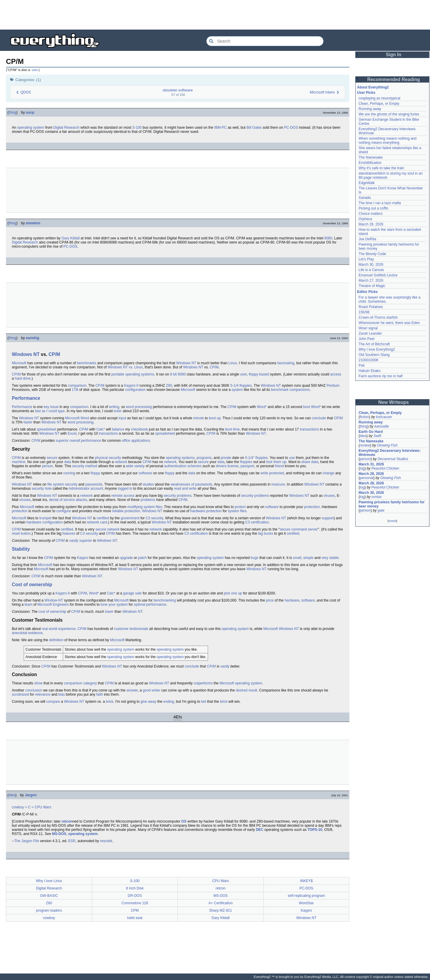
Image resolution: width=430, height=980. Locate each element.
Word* (262, 407)
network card (97, 522)
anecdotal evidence (27, 633)
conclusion (34, 690)
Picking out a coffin (374, 208)
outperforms (203, 683)
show (38, 683)
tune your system (114, 605)
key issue (51, 407)
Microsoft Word (77, 418)
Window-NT (54, 600)
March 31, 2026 (371, 464)
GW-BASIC (49, 896)
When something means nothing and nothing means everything (387, 141)
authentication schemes (183, 466)
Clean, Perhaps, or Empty (379, 104)
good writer (152, 690)
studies (148, 484)
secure (52, 458)
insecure (278, 484)
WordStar (306, 903)
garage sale (133, 593)
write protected (272, 473)
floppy (95, 473)
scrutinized (20, 694)
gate (381, 510)
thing (12, 112)
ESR (72, 841)
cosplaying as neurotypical (379, 98)
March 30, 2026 (371, 265)
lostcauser (384, 417)
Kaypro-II (131, 386)
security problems (178, 496)
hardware (292, 600)
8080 (328, 238)
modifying (135, 507)
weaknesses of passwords (191, 484)
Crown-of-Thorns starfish (378, 317)
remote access (123, 496)
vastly (225, 666)
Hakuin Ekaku (370, 371)
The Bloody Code (372, 254)
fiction (364, 417)
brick (110, 702)
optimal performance (150, 605)
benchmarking (165, 600)
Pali (362, 365)
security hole (42, 489)
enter (118, 411)
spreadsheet (47, 429)
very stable (330, 558)
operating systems (140, 374)
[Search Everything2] (265, 41)
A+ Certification (220, 903)
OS (184, 821)
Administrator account (86, 489)
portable (118, 374)
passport (247, 466)
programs (204, 458)
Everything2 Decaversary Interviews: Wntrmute (390, 453)
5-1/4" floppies (256, 458)
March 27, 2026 (371, 281)
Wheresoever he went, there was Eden (389, 323)
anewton (33, 223)
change (329, 473)
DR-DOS (135, 896)
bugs (255, 558)
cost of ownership (52, 612)
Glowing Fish (387, 445)
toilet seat (135, 918)
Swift (377, 436)
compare (53, 702)
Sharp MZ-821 (221, 910)
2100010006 (369, 360)
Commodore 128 (135, 903)
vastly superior (80, 541)
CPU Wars (43, 807)
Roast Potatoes (371, 307)
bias (62, 694)
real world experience (59, 629)
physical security (108, 458)
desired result (247, 690)
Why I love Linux (49, 881)
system (237, 390)
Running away (370, 109)
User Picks (366, 93)
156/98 (364, 312)
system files (153, 507)
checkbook (139, 429)
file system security (62, 484)
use (292, 458)
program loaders (49, 910)
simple (308, 558)
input (122, 418)
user (35, 70)
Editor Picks (367, 292)
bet (204, 702)
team (29, 605)
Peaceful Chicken (385, 468)
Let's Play (366, 259)
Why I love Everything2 (377, 349)
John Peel (366, 339)
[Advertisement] (215, 15)
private (226, 458)
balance (118, 429)
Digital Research (66, 128)
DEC (259, 830)
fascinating (286, 363)
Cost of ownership (32, 585)
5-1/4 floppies (241, 386)
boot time (232, 429)
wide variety (135, 466)
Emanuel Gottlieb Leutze (378, 275)
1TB (75, 390)
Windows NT (26, 354)
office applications (136, 441)
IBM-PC (220, 128)
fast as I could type (50, 411)
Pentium (333, 386)
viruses (329, 496)
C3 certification (257, 522)
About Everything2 (373, 87)
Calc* (101, 429)
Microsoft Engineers (53, 605)
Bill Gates (254, 128)
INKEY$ (306, 881)
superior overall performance (78, 441)
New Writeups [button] (394, 402)
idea (12, 795)
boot (307, 407)
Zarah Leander (370, 333)
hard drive (23, 378)
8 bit (174, 374)
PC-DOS (291, 128)
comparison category (80, 683)
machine (19, 462)
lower (109, 612)
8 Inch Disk (135, 888)
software (145, 473)
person (48, 466)
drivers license (227, 466)
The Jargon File (27, 841)
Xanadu (365, 198)
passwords (94, 484)
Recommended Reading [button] (394, 79)
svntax (377, 497)
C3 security (154, 518)
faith (100, 694)
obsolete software (178, 90)
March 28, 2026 (371, 224)
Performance (26, 398)
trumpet (45, 518)
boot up (215, 418)
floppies (246, 462)
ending (169, 702)
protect (240, 507)
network (121, 462)
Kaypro (83, 558)
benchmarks (86, 363)
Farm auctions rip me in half (381, 376)
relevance (43, 694)
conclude (319, 418)
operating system (31, 128)
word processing (139, 407)
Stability (21, 549)
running (69, 473)
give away (148, 702)
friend (279, 466)
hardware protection (206, 511)
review (365, 445)
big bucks (266, 533)
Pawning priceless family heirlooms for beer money (392, 504)
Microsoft (19, 363)
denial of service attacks (68, 500)
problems (148, 500)
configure (64, 511)
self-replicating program (306, 896)
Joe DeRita (367, 239)
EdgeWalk (367, 183)
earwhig (32, 338)
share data (310, 462)
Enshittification (370, 163)
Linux (233, 363)
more (392, 521)
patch (142, 558)
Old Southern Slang (374, 355)
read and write (185, 489)
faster (28, 422)
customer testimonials (131, 629)
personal (367, 478)
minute (199, 418)
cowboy (18, 807)
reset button (21, 533)
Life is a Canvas (371, 270)
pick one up (233, 593)
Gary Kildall (70, 238)
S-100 (137, 128)
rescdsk (106, 841)
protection (312, 507)
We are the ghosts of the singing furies (389, 114)
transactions (310, 429)
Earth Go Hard (371, 432)
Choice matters (371, 214)
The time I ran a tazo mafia (380, 203)
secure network (107, 529)
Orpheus (365, 219)
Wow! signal (368, 328)
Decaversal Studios (393, 459)
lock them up (276, 462)
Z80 (169, 386)
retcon (67, 821)
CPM (135, 910)
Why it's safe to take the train (381, 168)
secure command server (299, 529)
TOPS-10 (315, 830)
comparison (77, 386)
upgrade (126, 558)
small (297, 558)
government (130, 518)
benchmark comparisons (290, 390)
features (69, 533)
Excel (72, 433)
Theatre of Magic (372, 286)
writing (114, 407)
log (362, 468)
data (68, 462)
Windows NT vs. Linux (125, 367)
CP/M (54, 354)
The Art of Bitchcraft (374, 344)
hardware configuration (44, 522)
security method (85, 466)
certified (103, 518)
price (270, 600)
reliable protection (126, 511)
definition (56, 640)
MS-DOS (59, 834)
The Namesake (371, 157)
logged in (125, 489)
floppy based (259, 374)
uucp (30, 112)
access (336, 374)
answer (132, 690)
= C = (29, 807)
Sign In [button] (394, 55)
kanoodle (382, 426)
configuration (136, 390)
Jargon (31, 795)
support (328, 518)
